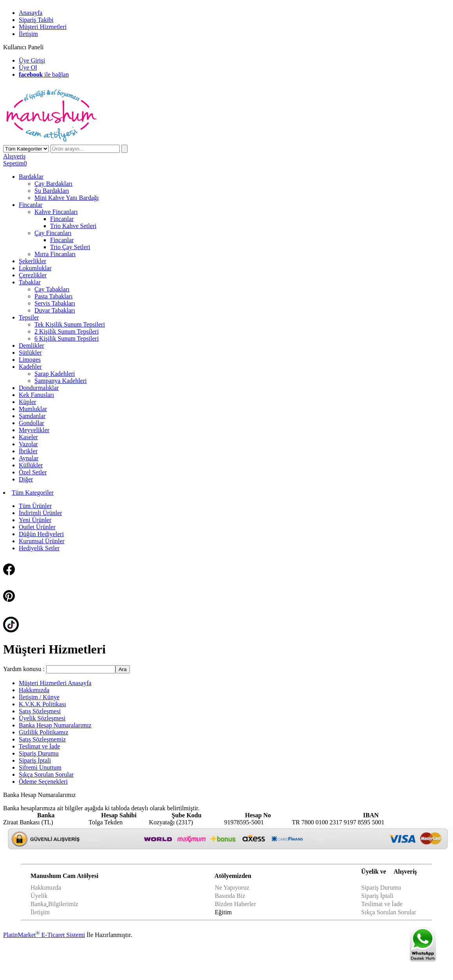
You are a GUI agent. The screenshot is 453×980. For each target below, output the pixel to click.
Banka (39, 904)
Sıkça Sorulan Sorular (388, 912)
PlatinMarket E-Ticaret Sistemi (44, 935)
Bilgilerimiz (63, 904)
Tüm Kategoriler (33, 493)
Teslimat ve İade (382, 904)
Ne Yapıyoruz (232, 888)
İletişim (40, 912)
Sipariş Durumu (381, 888)
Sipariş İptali (377, 896)
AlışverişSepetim (14, 160)
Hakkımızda (46, 888)
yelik (41, 896)
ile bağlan (44, 74)
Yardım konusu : (25, 669)
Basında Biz (230, 896)
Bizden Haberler (236, 904)
